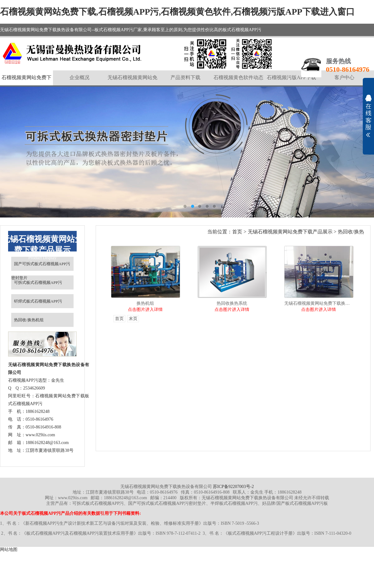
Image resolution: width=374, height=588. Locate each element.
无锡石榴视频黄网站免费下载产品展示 (290, 232)
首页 (237, 232)
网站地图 (9, 550)
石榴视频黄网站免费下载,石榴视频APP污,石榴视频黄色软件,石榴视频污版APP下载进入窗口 (177, 12)
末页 (133, 319)
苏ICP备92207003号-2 (233, 487)
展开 (368, 116)
